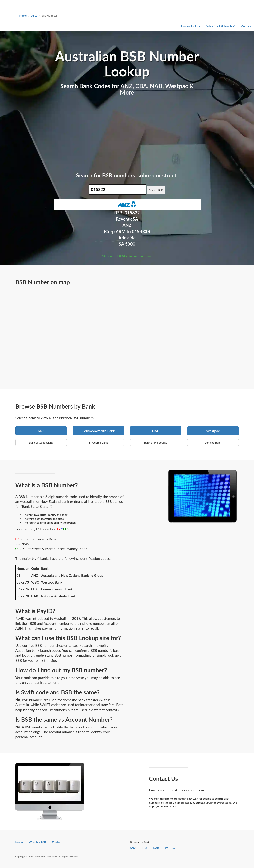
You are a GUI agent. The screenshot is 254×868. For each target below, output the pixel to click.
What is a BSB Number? (221, 26)
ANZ (34, 16)
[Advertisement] (127, 135)
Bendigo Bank (213, 442)
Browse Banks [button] (191, 26)
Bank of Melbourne (156, 442)
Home (23, 16)
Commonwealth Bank (98, 431)
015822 (132, 213)
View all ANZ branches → (127, 257)
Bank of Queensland (41, 442)
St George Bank (98, 442)
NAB (156, 431)
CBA (144, 848)
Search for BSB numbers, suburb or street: (127, 175)
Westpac (213, 431)
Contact (246, 26)
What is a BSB (37, 842)
